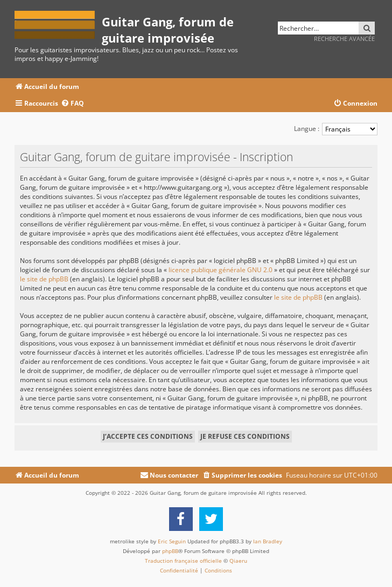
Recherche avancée (344, 39)
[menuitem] (72, 104)
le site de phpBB (44, 279)
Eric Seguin (172, 541)
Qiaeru (238, 561)
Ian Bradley (268, 541)
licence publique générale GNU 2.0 (220, 270)
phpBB (170, 551)
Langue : (307, 129)
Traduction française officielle (183, 561)
